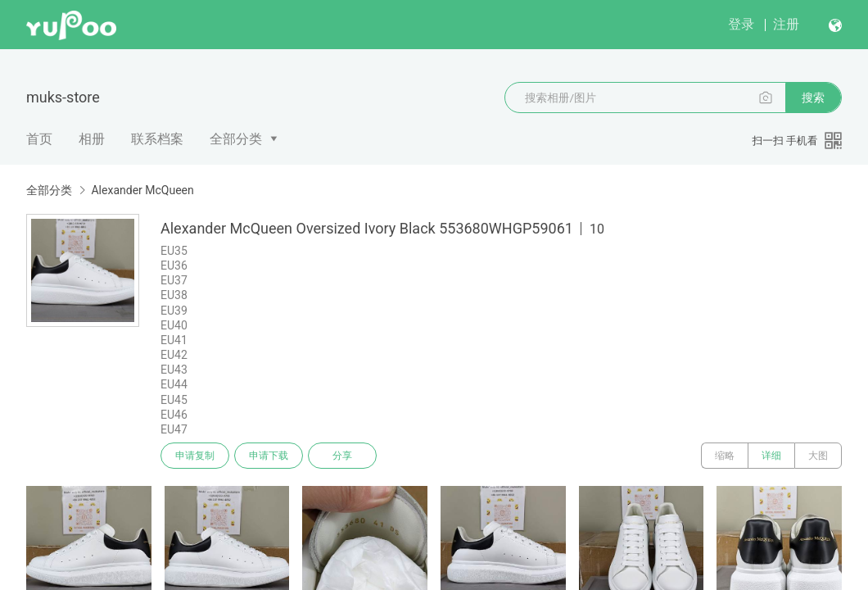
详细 (771, 456)
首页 (39, 139)
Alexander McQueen (142, 190)
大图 (818, 456)
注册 (786, 24)
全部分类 (236, 139)
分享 (342, 456)
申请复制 (195, 456)
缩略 (725, 456)
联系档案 (157, 139)
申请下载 (269, 456)
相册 (92, 139)
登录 (741, 24)
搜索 (813, 98)
